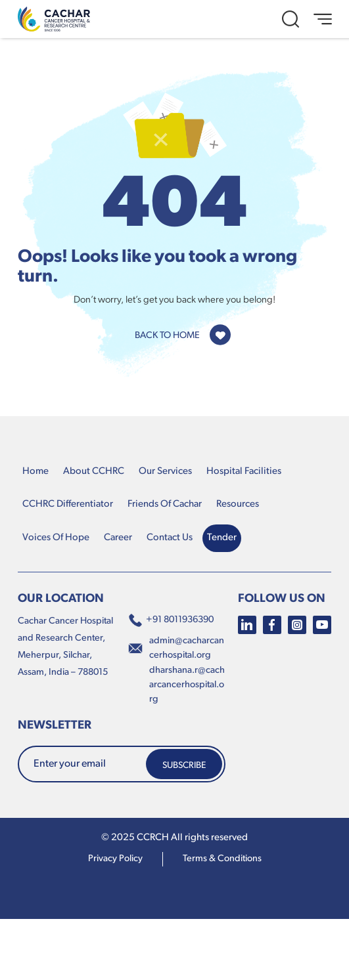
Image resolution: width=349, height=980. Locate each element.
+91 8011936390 (171, 620)
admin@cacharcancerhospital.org (187, 648)
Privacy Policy (115, 859)
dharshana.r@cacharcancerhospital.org (187, 685)
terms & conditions (222, 859)
